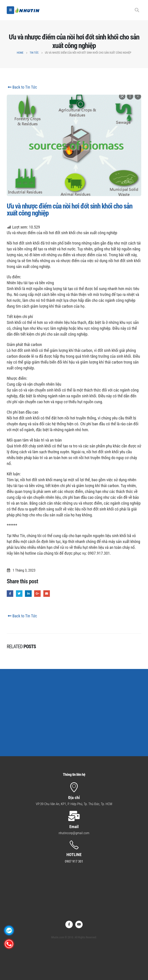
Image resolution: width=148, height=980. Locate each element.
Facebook (10, 594)
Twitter (19, 594)
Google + (37, 594)
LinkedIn (28, 594)
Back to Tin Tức (22, 87)
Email (47, 594)
